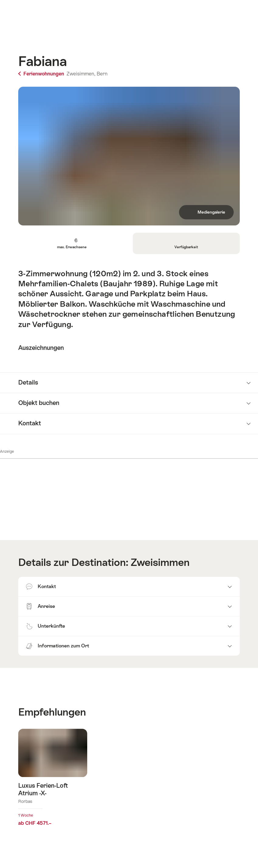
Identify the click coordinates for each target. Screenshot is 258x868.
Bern (102, 74)
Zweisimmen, (81, 74)
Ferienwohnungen (42, 74)
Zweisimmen (160, 562)
